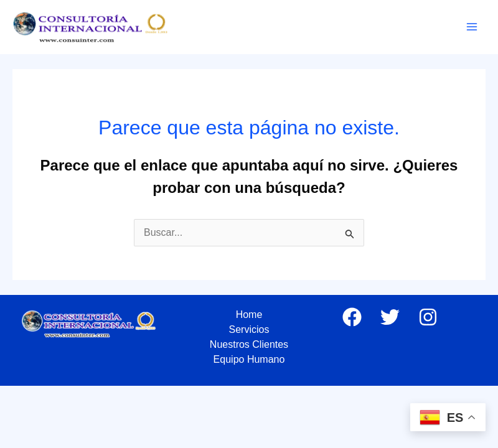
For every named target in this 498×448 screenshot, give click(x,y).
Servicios (249, 329)
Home (249, 315)
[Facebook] (352, 317)
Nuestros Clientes (249, 344)
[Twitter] (390, 317)
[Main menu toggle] (472, 27)
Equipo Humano (249, 359)
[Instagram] (428, 317)
